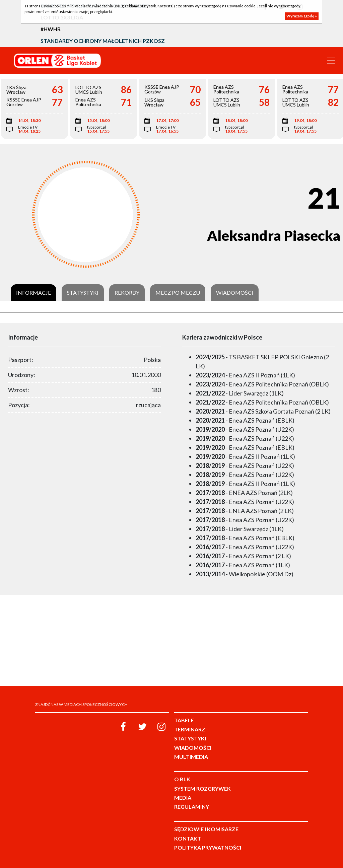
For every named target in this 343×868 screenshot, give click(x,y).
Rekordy (127, 293)
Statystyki (83, 293)
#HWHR (51, 29)
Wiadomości (235, 293)
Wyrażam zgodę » (302, 16)
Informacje (33, 293)
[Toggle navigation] (331, 61)
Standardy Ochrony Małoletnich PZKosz (103, 41)
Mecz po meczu (178, 293)
